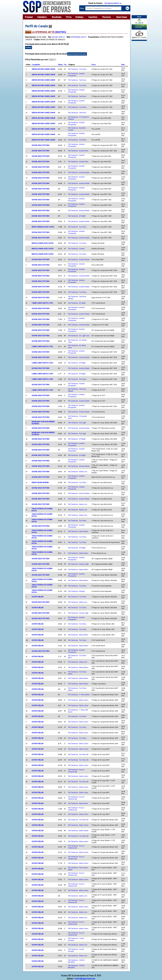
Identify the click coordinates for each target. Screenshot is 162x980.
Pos (65, 65)
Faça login (108, 3)
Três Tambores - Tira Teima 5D (78, 760)
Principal (29, 17)
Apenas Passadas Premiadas (77, 54)
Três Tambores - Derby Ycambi (78, 830)
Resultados (57, 17)
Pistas (69, 17)
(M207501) (60, 32)
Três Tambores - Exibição (76, 591)
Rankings (80, 17)
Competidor (36, 65)
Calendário (42, 17)
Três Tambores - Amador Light (78, 564)
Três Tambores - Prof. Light (77, 423)
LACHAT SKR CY (58, 37)
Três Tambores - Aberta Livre (78, 472)
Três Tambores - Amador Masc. (78, 162)
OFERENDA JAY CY (79, 37)
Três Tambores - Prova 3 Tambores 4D (76, 771)
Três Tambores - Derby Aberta (78, 803)
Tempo (60, 65)
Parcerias (107, 17)
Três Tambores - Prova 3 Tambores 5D (76, 809)
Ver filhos (29, 47)
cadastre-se (117, 3)
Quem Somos (122, 17)
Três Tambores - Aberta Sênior (78, 531)
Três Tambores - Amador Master (79, 172)
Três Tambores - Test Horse (77, 80)
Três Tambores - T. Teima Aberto (79, 695)
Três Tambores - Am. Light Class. (79, 336)
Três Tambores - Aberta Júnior (78, 700)
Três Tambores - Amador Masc (78, 151)
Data (123, 65)
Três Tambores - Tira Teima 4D (78, 754)
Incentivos (93, 17)
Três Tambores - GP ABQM (77, 216)
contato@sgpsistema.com (85, 978)
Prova (94, 65)
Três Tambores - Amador (76, 249)
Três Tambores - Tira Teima (77, 69)
